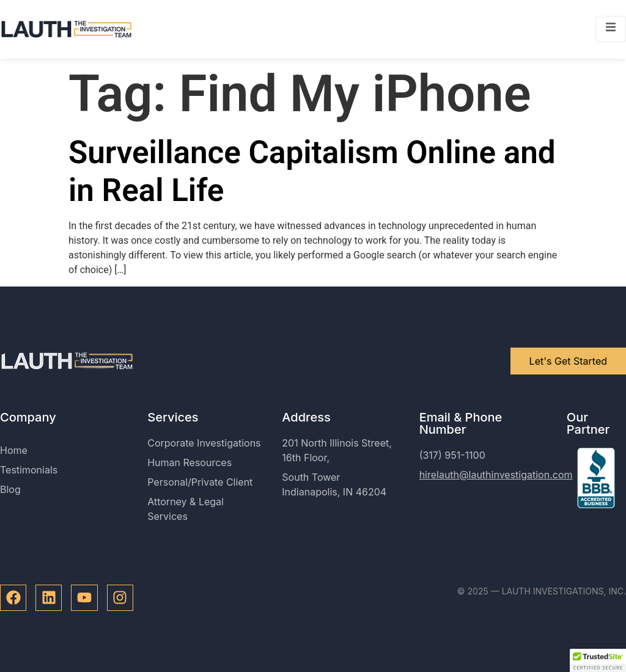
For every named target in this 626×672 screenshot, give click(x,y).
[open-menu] (611, 29)
